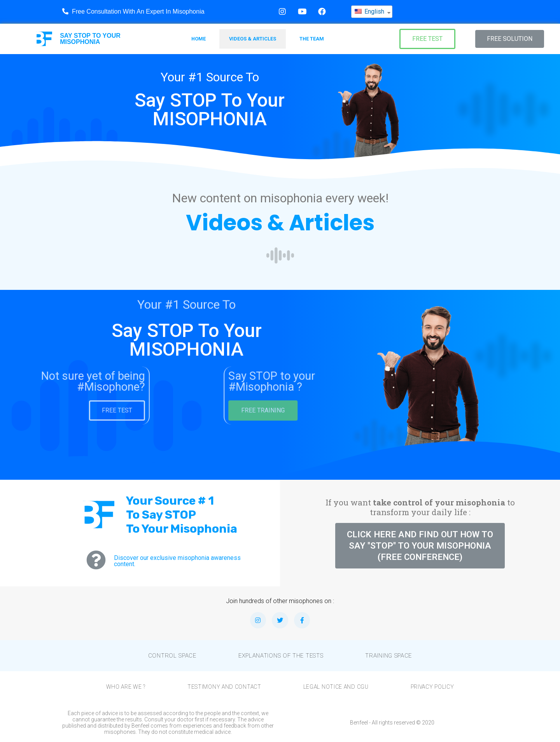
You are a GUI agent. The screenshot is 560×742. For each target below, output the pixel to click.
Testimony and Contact (224, 687)
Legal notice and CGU (336, 687)
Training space (388, 656)
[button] (427, 39)
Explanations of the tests (281, 656)
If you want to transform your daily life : (420, 507)
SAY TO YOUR (90, 39)
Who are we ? (126, 687)
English (369, 11)
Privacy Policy (432, 687)
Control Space (172, 656)
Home (199, 39)
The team (312, 39)
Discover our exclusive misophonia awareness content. (177, 561)
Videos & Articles (253, 39)
